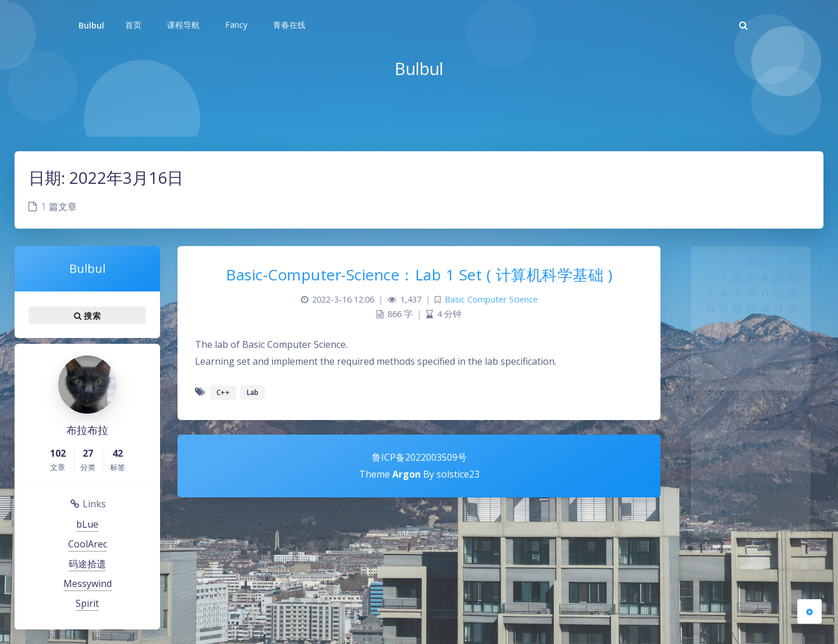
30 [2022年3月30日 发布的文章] (734, 360)
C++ (223, 392)
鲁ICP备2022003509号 (419, 457)
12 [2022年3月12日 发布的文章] (784, 304)
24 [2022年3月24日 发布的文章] (751, 341)
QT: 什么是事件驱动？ (738, 449)
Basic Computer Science (491, 299)
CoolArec (88, 544)
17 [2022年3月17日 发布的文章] (751, 323)
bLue (87, 524)
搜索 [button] (87, 315)
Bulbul (91, 25)
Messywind (88, 583)
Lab (253, 392)
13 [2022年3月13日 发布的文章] (801, 304)
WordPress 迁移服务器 (741, 483)
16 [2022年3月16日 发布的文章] (734, 323)
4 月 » (768, 396)
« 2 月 (734, 396)
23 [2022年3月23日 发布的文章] (734, 341)
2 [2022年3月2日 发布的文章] (734, 286)
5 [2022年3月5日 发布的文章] (784, 286)
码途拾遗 (87, 564)
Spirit (87, 603)
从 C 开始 (712, 531)
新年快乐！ (716, 466)
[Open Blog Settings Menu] (809, 611)
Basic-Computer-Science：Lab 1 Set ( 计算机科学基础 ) (419, 275)
